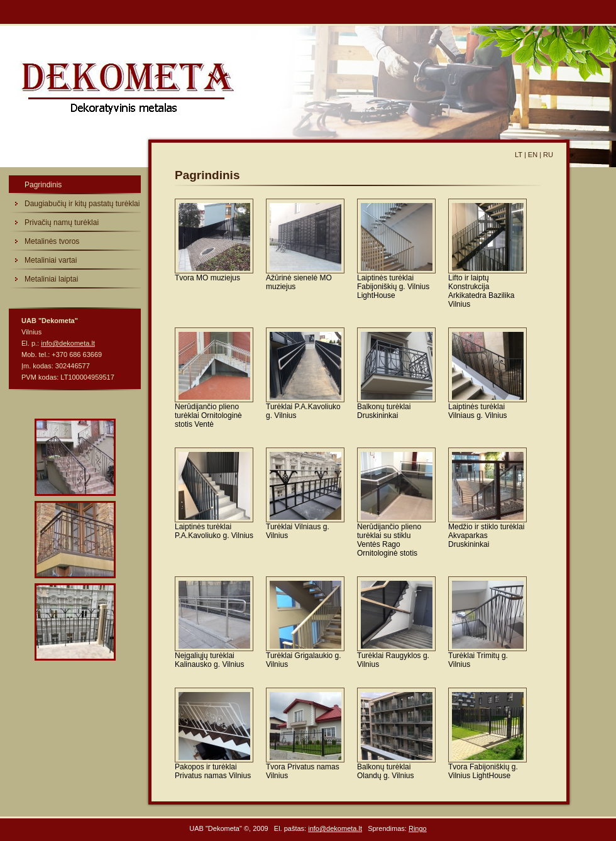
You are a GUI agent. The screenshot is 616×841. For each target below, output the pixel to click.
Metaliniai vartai (51, 260)
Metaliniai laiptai (51, 279)
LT (519, 155)
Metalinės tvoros (52, 241)
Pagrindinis (43, 185)
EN (533, 155)
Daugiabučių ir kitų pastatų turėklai (82, 204)
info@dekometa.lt (68, 343)
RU (548, 155)
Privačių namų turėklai (62, 223)
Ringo (418, 828)
